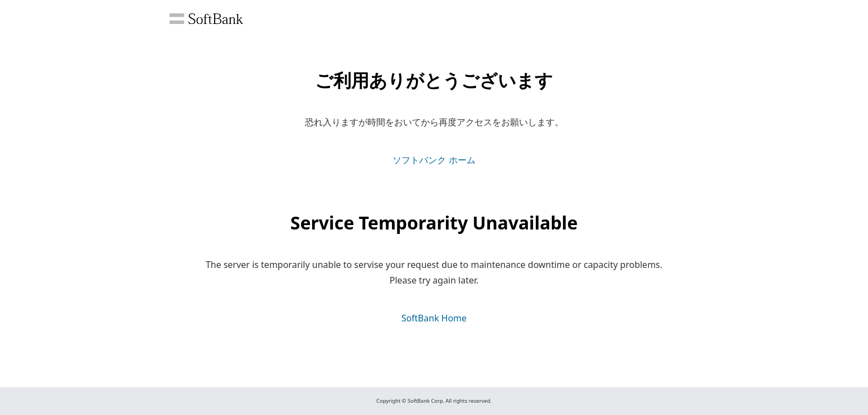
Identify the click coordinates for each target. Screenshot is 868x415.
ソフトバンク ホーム (434, 160)
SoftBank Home (434, 318)
